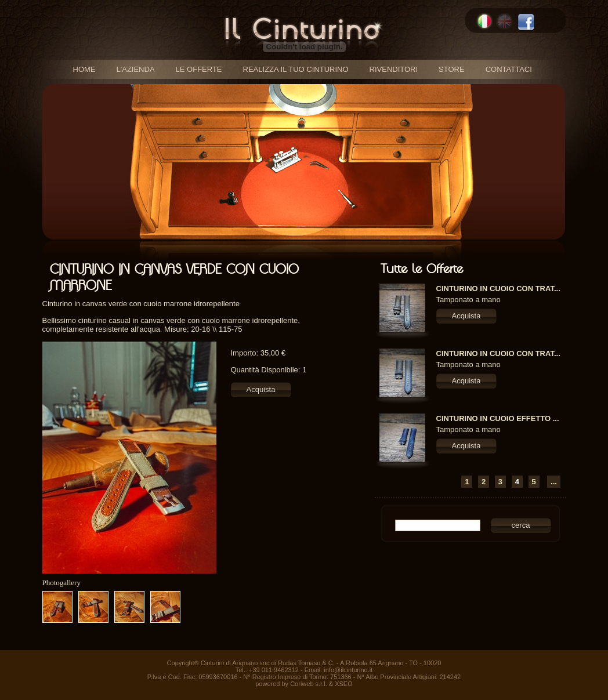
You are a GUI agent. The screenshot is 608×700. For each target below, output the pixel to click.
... (554, 482)
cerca (521, 525)
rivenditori (394, 69)
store (452, 69)
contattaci (509, 69)
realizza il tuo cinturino (296, 69)
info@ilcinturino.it (348, 670)
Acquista (261, 389)
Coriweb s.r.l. (309, 684)
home (84, 69)
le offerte (199, 69)
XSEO (344, 684)
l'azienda (136, 69)
